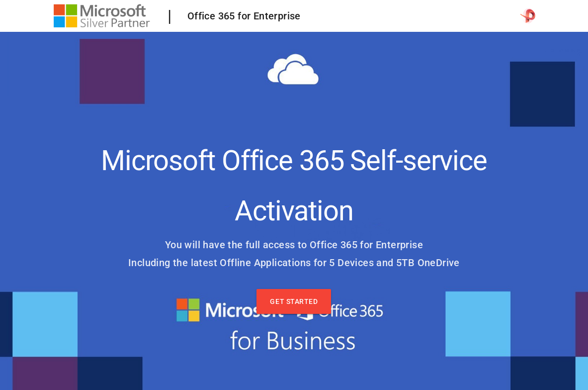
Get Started (294, 301)
